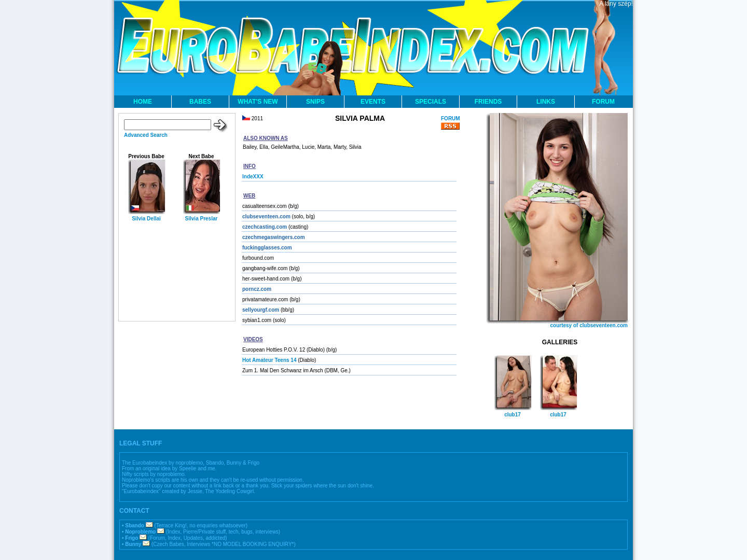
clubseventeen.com (266, 216)
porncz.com (257, 289)
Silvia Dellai (146, 219)
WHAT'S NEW (258, 102)
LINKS (546, 102)
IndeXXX (253, 177)
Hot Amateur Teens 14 (269, 360)
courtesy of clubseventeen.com (589, 325)
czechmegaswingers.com (274, 237)
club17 (513, 415)
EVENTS (373, 102)
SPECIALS (431, 102)
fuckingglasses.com (267, 248)
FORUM (603, 102)
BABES (200, 102)
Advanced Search (146, 135)
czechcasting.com (265, 227)
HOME (143, 102)
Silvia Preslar (202, 219)
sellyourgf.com (261, 310)
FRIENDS (488, 102)
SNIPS (315, 102)
